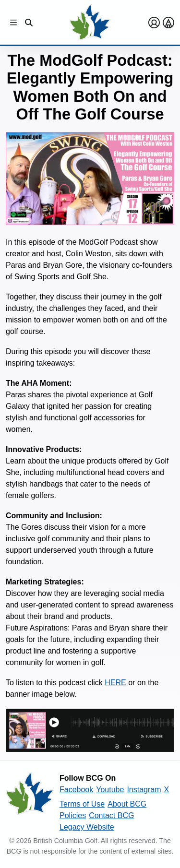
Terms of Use (82, 804)
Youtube (110, 790)
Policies (73, 815)
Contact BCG (111, 815)
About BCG (127, 804)
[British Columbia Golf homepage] (30, 803)
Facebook (76, 790)
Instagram (144, 790)
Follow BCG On (88, 778)
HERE (115, 683)
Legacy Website (87, 827)
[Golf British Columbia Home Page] (90, 22)
